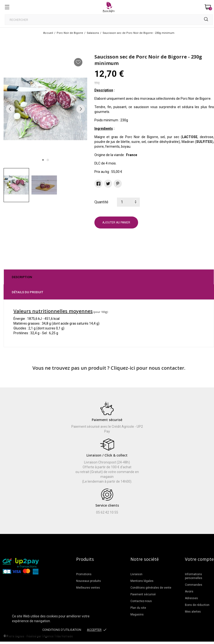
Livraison (136, 574)
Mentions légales (142, 581)
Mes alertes (193, 612)
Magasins (137, 615)
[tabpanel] (45, 109)
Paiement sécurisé (143, 594)
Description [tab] (22, 277)
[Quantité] (128, 202)
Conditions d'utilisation (62, 630)
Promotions (84, 574)
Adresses (191, 598)
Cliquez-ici (123, 368)
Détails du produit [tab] (28, 292)
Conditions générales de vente (151, 588)
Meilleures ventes (88, 588)
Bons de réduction (197, 605)
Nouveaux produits (89, 581)
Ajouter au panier (116, 222)
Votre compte (199, 559)
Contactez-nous (141, 601)
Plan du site (138, 608)
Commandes (194, 585)
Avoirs (189, 591)
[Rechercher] (109, 20)
